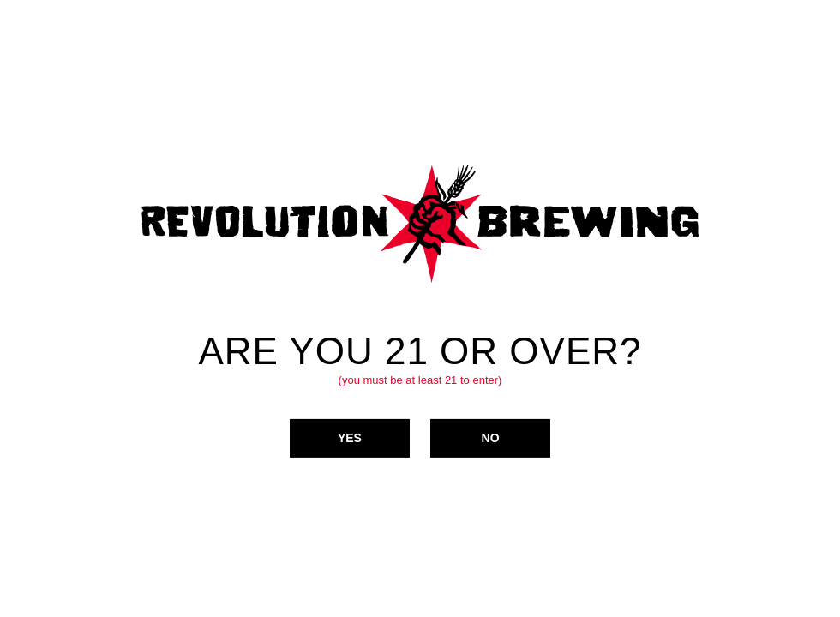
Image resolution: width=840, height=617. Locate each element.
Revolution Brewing (420, 224)
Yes (350, 437)
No (491, 437)
